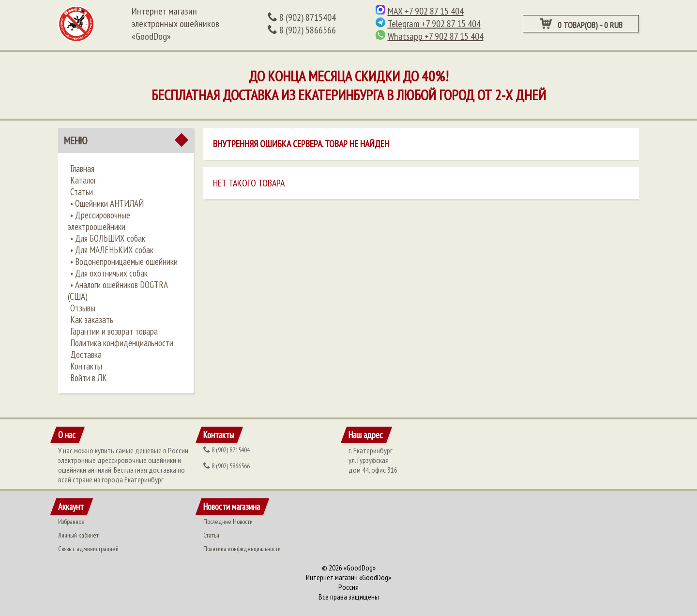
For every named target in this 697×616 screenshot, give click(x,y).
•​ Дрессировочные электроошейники (99, 221)
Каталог (83, 180)
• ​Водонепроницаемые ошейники (124, 262)
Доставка (86, 354)
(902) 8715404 (302, 17)
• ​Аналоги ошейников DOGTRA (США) (118, 291)
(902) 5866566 (302, 30)
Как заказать (92, 320)
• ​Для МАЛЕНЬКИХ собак (112, 250)
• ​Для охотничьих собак (109, 273)
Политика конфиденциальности (122, 343)
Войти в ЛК (89, 378)
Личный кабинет (78, 535)
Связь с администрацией (88, 549)
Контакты (86, 366)
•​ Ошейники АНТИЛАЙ (107, 203)
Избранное (71, 522)
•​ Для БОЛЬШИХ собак (108, 238)
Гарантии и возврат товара (114, 331)
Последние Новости (228, 522)
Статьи (82, 192)
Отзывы (83, 308)
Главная (82, 169)
